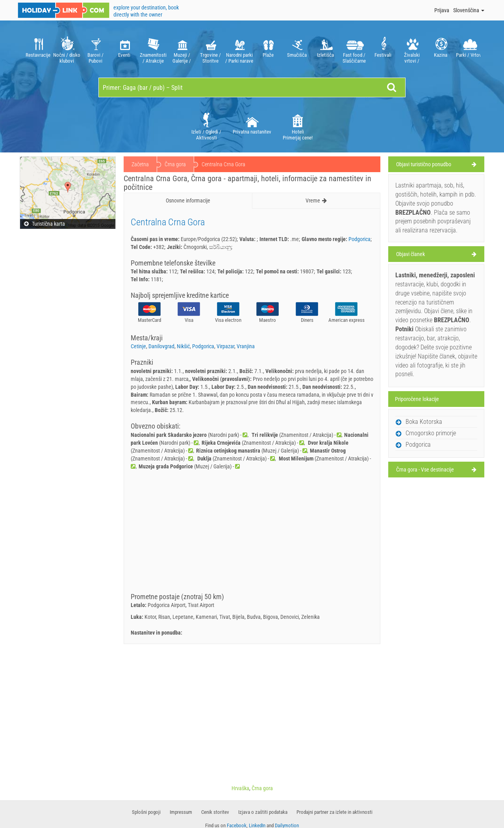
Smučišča (297, 49)
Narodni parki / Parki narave (239, 49)
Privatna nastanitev (252, 123)
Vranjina (246, 346)
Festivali (383, 49)
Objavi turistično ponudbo (424, 164)
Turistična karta (44, 224)
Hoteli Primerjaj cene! (298, 126)
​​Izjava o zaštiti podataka (263, 812)
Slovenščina (469, 10)
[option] (38, 49)
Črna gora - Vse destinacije (425, 470)
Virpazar (225, 346)
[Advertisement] (252, 534)
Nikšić (183, 346)
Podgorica (359, 239)
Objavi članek (410, 254)
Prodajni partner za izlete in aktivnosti (334, 812)
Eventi (124, 49)
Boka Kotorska (424, 422)
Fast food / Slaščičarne (354, 49)
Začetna (140, 164)
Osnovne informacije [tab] (188, 201)
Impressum (181, 812)
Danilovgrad (161, 346)
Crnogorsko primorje (431, 433)
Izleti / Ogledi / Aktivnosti (206, 126)
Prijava (442, 10)
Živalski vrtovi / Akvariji (412, 49)
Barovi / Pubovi (95, 49)
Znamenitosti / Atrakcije (153, 49)
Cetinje (138, 346)
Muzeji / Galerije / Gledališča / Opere (182, 49)
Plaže (268, 49)
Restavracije (38, 49)
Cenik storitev (215, 812)
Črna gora (175, 164)
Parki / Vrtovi (469, 49)
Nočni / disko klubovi (67, 49)
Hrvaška (240, 788)
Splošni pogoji (146, 812)
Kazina (440, 49)
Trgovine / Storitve (210, 49)
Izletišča (325, 49)
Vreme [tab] (316, 201)
